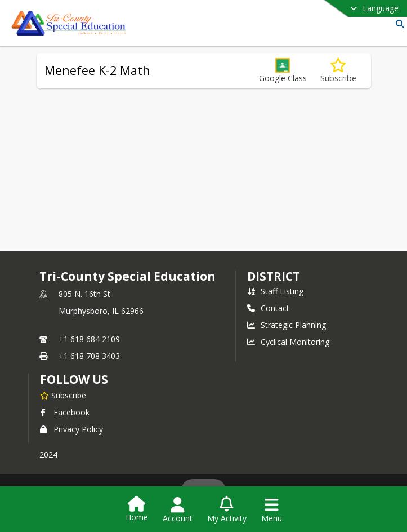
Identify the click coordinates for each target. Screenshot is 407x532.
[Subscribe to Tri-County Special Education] (63, 395)
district (274, 276)
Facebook (65, 412)
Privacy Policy (71, 429)
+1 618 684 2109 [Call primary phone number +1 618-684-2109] (89, 339)
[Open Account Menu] (178, 510)
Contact (268, 308)
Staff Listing (275, 291)
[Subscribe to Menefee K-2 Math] (338, 71)
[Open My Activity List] (227, 510)
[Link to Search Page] (398, 24)
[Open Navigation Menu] (272, 510)
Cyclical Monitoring (288, 342)
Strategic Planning (287, 325)
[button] (283, 71)
